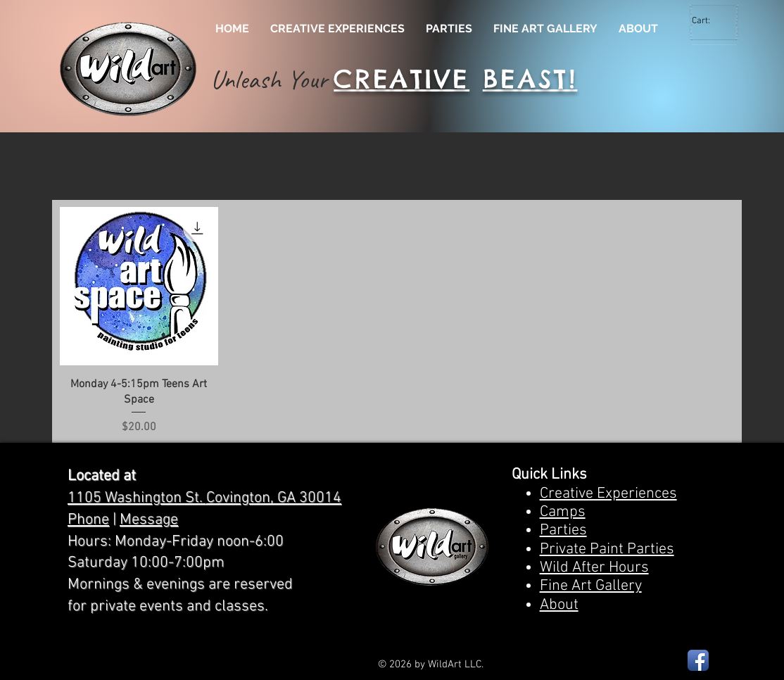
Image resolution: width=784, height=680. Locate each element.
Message (149, 520)
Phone (88, 520)
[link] (709, 20)
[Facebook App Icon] (698, 660)
